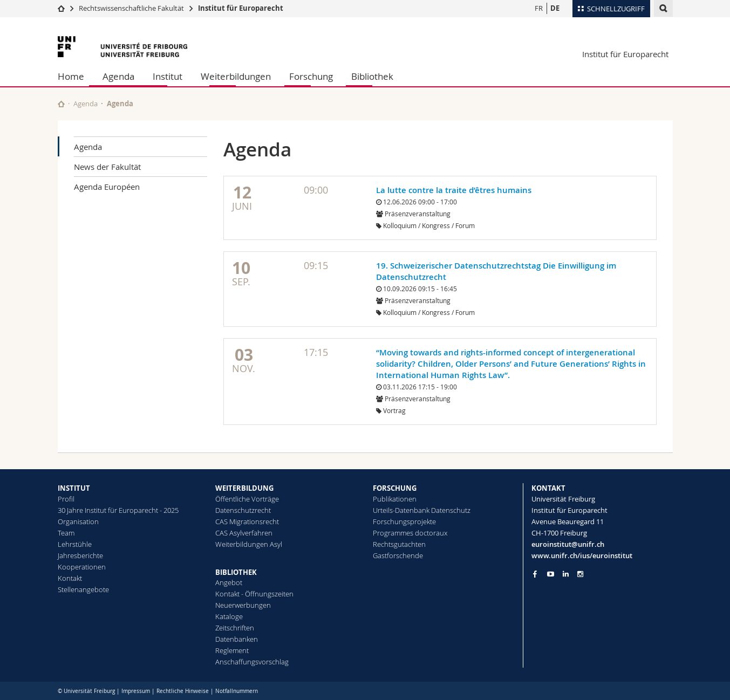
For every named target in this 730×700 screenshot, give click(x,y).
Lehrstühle (75, 544)
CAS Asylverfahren (244, 533)
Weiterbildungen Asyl (249, 544)
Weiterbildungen (236, 76)
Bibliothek (372, 76)
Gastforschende (398, 555)
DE (555, 8)
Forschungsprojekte (404, 521)
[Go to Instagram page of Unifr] (580, 574)
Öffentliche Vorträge (247, 499)
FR (539, 8)
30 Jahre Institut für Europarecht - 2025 (118, 510)
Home (71, 76)
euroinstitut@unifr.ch (568, 544)
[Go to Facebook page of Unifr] (535, 574)
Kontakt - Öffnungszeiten (254, 594)
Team (66, 533)
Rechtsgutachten (399, 544)
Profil (66, 499)
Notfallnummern (237, 691)
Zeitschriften (235, 628)
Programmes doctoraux (410, 533)
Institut (168, 76)
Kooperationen (82, 567)
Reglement (232, 650)
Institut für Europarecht (241, 8)
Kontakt (70, 578)
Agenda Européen (107, 187)
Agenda (118, 76)
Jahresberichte (80, 555)
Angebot (229, 582)
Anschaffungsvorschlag (252, 662)
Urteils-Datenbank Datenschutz (422, 510)
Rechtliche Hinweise (183, 691)
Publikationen (395, 499)
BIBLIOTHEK (236, 572)
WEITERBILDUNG (244, 488)
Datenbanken (237, 639)
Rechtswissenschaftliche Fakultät (132, 8)
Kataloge (229, 616)
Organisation (78, 521)
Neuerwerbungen (243, 605)
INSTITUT (74, 488)
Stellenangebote (83, 589)
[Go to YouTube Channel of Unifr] (551, 574)
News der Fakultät (107, 167)
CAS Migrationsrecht (247, 521)
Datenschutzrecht (243, 510)
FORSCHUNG (395, 488)
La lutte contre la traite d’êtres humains (454, 190)
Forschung (311, 76)
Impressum (136, 691)
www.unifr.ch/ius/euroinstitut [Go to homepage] (582, 555)
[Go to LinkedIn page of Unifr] (566, 574)
